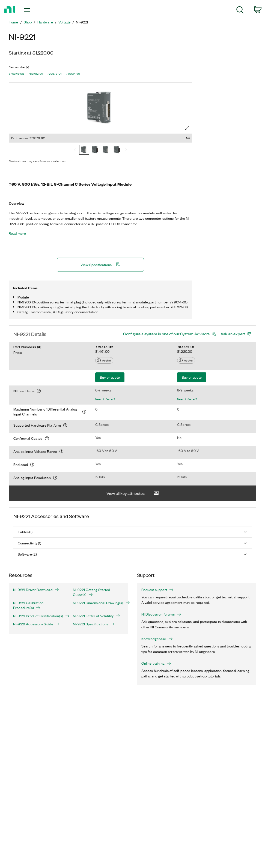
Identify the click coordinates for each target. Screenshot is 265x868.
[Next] (126, 150)
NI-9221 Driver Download (36, 576)
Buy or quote (110, 364)
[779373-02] (84, 150)
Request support (157, 576)
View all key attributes (133, 480)
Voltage (64, 22)
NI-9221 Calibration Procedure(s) (28, 592)
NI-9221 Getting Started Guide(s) (92, 578)
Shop (28, 22)
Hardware (45, 22)
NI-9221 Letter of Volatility (96, 602)
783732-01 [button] (36, 74)
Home (14, 22)
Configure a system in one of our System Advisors (166, 320)
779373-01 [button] (54, 74)
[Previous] (75, 150)
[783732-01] (95, 150)
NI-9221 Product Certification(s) (39, 602)
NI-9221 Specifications (94, 610)
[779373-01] (106, 150)
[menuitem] (240, 11)
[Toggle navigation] (36, 10)
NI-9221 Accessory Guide (36, 610)
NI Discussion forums (161, 601)
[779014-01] (117, 150)
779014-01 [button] (73, 74)
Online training (156, 650)
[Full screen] (187, 128)
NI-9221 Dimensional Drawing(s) (98, 589)
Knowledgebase (157, 625)
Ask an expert (233, 320)
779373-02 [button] (16, 74)
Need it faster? (105, 385)
